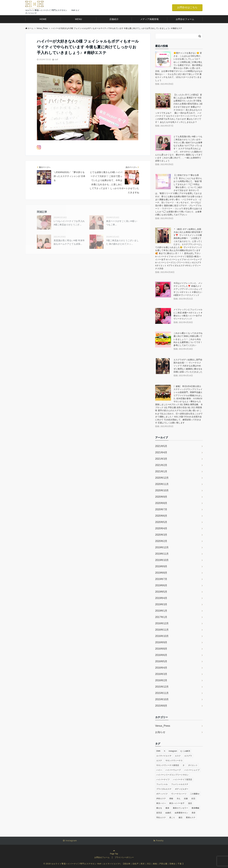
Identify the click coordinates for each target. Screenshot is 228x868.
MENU (78, 19)
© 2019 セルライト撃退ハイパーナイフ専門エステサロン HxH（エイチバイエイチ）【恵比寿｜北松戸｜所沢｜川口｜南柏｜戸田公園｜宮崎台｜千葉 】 (114, 864)
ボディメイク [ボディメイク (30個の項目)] (162, 794)
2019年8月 (161, 573)
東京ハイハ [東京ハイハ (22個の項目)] (161, 803)
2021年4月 (161, 452)
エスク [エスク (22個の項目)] (178, 756)
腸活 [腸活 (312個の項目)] (180, 818)
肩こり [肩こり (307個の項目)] (172, 818)
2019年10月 (162, 560)
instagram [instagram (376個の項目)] (173, 751)
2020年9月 (161, 497)
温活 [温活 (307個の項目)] (190, 803)
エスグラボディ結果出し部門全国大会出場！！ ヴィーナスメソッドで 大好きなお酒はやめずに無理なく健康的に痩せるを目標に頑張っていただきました (188, 366)
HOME (43, 19)
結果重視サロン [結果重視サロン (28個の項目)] (181, 813)
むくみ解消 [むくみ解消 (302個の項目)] (185, 751)
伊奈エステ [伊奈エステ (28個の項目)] (161, 799)
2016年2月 (161, 680)
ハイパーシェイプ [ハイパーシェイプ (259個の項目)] (192, 770)
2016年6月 (161, 655)
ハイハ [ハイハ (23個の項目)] (159, 770)
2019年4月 (161, 598)
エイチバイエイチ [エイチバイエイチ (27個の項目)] (164, 756)
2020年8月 (161, 503)
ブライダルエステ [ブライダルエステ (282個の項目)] (164, 789)
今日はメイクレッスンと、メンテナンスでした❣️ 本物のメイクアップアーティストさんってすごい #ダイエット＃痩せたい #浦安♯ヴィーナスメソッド (188, 289)
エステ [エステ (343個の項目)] (159, 761)
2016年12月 (162, 623)
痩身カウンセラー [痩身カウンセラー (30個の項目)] (180, 808)
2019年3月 (161, 604)
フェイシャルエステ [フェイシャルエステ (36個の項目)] (180, 784)
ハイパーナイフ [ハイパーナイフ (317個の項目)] (163, 780)
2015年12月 (162, 687)
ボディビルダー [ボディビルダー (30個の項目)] (182, 789)
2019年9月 (161, 566)
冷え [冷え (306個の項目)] (179, 799)
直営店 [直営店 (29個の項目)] (159, 813)
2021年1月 (161, 471)
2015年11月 (162, 693)
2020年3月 (161, 535)
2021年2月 (161, 465)
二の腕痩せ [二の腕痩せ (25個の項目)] (195, 794)
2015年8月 (161, 706)
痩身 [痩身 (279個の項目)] (167, 808)
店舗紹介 (114, 19)
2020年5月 (161, 522)
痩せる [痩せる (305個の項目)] (159, 808)
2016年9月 (161, 642)
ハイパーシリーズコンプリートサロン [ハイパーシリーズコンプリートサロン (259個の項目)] (172, 775)
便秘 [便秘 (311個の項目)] (171, 799)
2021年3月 (161, 459)
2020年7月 (161, 509)
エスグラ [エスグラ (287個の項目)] (188, 756)
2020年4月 (161, 528)
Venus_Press (163, 726)
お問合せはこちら (187, 7)
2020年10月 (162, 490)
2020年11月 (162, 484)
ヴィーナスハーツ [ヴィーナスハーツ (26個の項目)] (179, 794)
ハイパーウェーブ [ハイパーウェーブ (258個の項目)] (173, 770)
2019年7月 (161, 579)
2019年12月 (162, 547)
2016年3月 (161, 674)
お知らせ (160, 732)
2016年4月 (161, 668)
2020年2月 (161, 541)
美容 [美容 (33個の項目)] (193, 813)
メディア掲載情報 (149, 19)
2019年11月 (162, 554)
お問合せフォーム (185, 19)
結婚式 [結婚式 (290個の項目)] (168, 813)
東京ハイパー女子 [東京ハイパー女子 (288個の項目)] (177, 803)
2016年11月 (162, 630)
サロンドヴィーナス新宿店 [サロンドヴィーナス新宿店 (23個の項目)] (168, 765)
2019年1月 (161, 611)
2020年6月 (161, 516)
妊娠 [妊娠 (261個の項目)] (186, 799)
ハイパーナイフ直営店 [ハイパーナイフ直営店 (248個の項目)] (183, 780)
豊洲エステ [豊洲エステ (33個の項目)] (191, 818)
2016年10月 (162, 636)
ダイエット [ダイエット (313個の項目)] (193, 765)
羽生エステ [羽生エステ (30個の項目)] (161, 818)
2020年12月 (162, 478)
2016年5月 (161, 661)
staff (56, 60)
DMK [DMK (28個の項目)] (158, 751)
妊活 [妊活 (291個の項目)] (193, 799)
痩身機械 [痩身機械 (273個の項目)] (195, 808)
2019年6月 (161, 585)
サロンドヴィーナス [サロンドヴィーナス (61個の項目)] (174, 761)
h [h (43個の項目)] (165, 751)
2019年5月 (161, 592)
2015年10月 (162, 699)
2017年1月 (161, 617)
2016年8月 (161, 649)
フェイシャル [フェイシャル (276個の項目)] (162, 784)
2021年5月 (161, 446)
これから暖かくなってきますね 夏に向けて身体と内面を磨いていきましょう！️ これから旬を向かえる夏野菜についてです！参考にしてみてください (188, 339)
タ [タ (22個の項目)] (184, 765)
